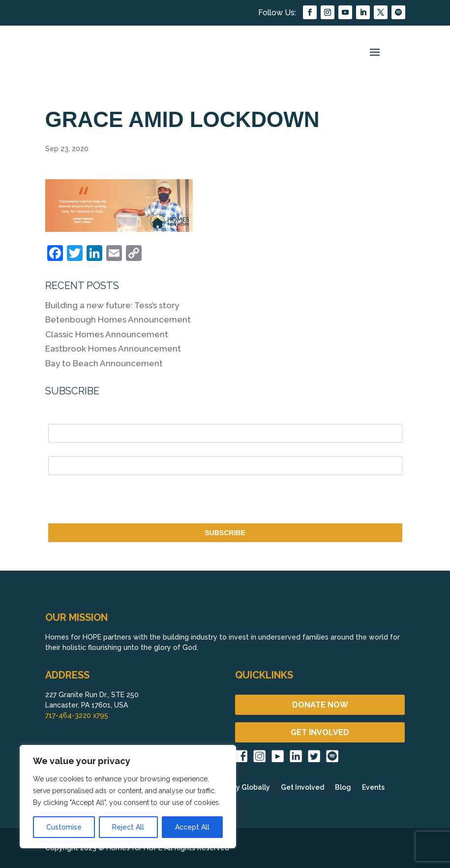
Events (373, 788)
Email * (60, 451)
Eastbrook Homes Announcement (113, 349)
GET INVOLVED (320, 732)
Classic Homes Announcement (107, 334)
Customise (64, 827)
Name (58, 418)
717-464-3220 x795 (77, 715)
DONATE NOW (320, 705)
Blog (343, 788)
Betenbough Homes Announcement (118, 320)
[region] (128, 797)
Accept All (192, 827)
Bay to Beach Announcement (104, 363)
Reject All (128, 827)
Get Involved (302, 788)
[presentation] (123, 501)
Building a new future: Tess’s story (112, 305)
